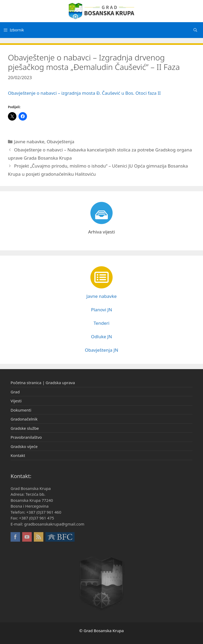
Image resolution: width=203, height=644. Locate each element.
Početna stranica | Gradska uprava (43, 383)
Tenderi (101, 323)
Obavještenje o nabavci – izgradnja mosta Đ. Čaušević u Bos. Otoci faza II (84, 93)
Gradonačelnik (24, 419)
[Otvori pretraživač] (195, 30)
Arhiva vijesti (101, 232)
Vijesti (16, 401)
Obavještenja (61, 142)
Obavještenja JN (101, 350)
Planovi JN (101, 310)
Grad (15, 392)
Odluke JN (101, 337)
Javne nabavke (29, 142)
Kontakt (18, 455)
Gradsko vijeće (24, 446)
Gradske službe (25, 428)
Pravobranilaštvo (26, 437)
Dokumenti (21, 410)
